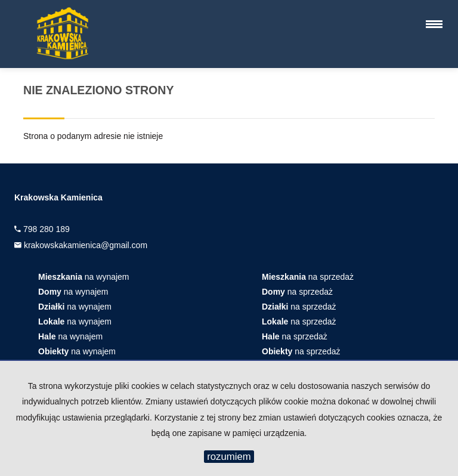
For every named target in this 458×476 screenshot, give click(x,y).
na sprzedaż (308, 277)
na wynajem (84, 277)
